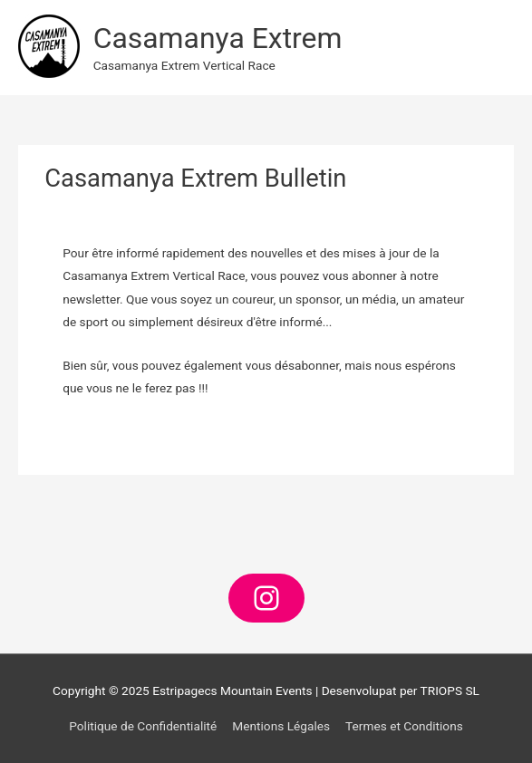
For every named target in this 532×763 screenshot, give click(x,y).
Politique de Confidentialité (143, 726)
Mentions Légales (281, 726)
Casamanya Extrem (218, 38)
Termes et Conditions (404, 726)
